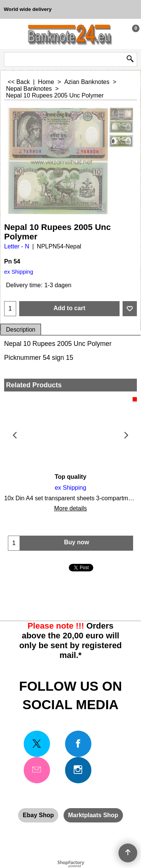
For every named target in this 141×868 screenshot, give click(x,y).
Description (21, 330)
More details (70, 508)
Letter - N (17, 246)
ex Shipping (19, 272)
